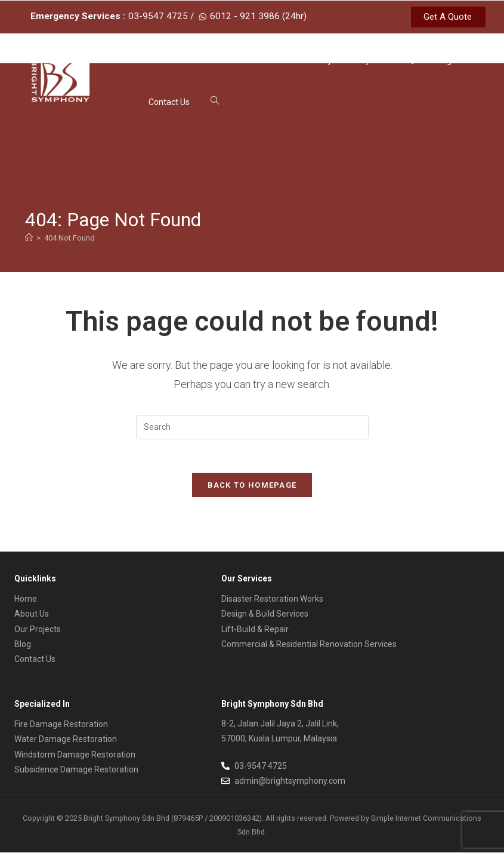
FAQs (408, 61)
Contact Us (169, 103)
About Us (205, 61)
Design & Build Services (265, 617)
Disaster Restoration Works (272, 602)
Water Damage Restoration (66, 743)
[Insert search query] (252, 428)
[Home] (29, 239)
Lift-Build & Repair (255, 632)
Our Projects (38, 632)
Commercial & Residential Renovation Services (309, 648)
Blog (443, 61)
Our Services (269, 61)
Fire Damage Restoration (61, 728)
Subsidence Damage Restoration (76, 772)
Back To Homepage (252, 489)
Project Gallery (349, 61)
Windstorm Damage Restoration (75, 758)
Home (160, 61)
